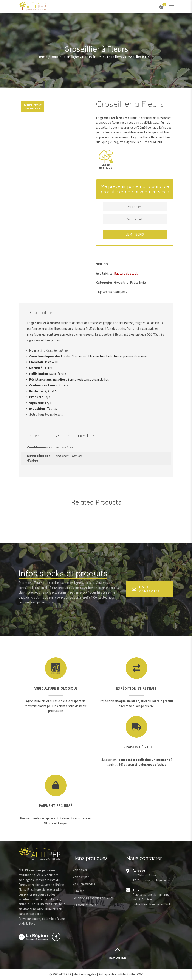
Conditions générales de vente (93, 898)
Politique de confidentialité (117, 974)
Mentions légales (85, 974)
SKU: (99, 264)
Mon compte (81, 877)
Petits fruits (92, 57)
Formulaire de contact (156, 904)
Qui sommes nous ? (85, 905)
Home (42, 57)
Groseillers (113, 57)
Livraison (78, 891)
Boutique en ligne (65, 57)
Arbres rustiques (114, 292)
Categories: (105, 282)
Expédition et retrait (136, 688)
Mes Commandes (84, 884)
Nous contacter (146, 589)
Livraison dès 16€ (136, 747)
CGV (140, 974)
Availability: (105, 273)
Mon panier (80, 870)
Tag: (99, 292)
